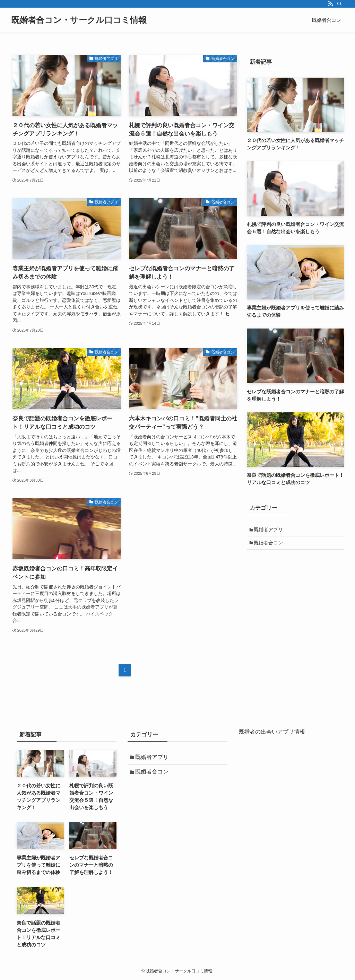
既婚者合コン (270, 545)
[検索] (339, 4)
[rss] (330, 4)
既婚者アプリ (270, 530)
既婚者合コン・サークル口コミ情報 (79, 20)
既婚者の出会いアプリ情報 (272, 732)
